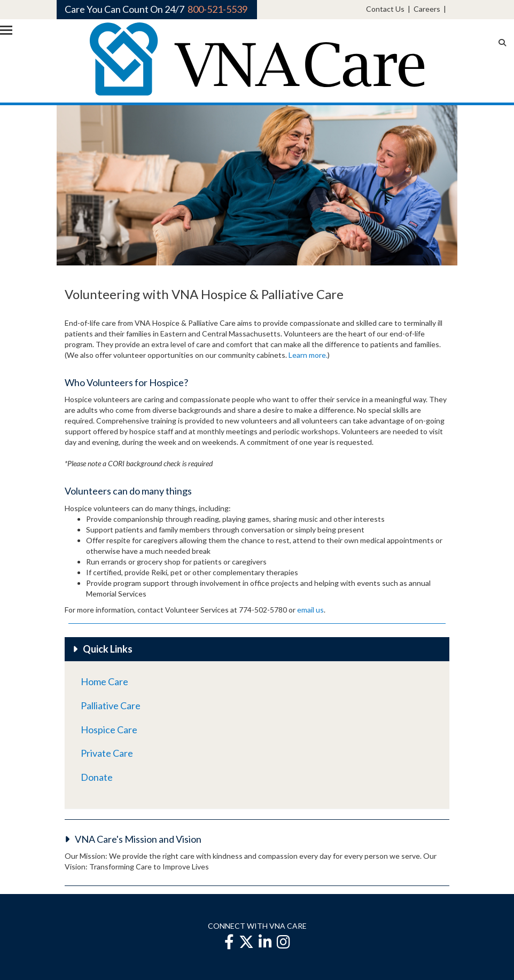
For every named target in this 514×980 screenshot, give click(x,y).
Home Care (104, 681)
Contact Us (385, 9)
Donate (97, 777)
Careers (427, 9)
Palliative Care (111, 705)
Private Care (107, 753)
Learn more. (308, 355)
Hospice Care (109, 730)
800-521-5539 (217, 9)
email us (310, 610)
